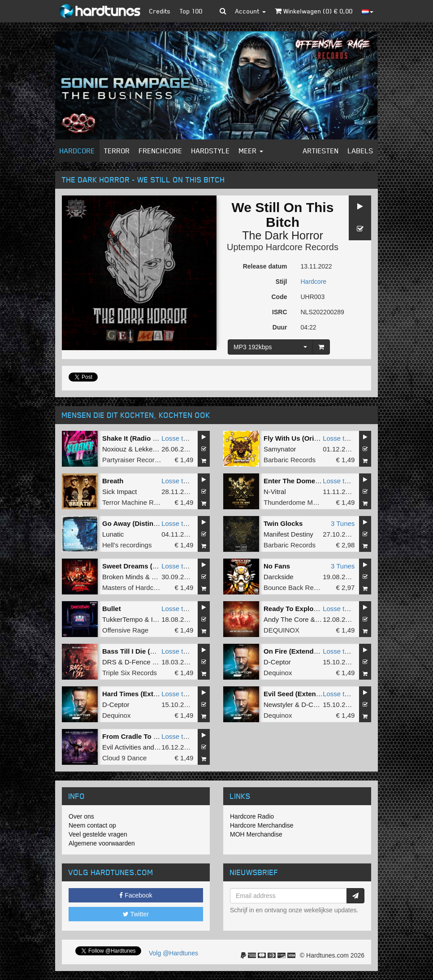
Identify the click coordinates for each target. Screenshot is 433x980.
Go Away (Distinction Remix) (148, 523)
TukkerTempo (122, 619)
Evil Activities (122, 747)
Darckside (279, 577)
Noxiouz (114, 449)
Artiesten (321, 151)
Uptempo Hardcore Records (283, 247)
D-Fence (138, 662)
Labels (361, 151)
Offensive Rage (125, 630)
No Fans (277, 566)
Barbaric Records (290, 460)
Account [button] (251, 11)
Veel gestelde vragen (98, 834)
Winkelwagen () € (314, 11)
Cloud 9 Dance (124, 758)
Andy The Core (286, 619)
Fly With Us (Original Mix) (304, 438)
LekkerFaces (154, 449)
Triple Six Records (130, 673)
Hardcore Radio (252, 816)
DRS (109, 662)
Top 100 (191, 11)
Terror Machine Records (138, 502)
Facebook (136, 895)
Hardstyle (211, 151)
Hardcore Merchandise (262, 825)
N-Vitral (275, 492)
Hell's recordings (127, 545)
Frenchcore (161, 151)
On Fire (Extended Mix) (300, 651)
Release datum (265, 266)
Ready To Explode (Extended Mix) (317, 609)
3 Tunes (343, 523)
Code (279, 297)
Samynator (280, 449)
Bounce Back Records (297, 588)
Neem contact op (92, 825)
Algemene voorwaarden (102, 843)
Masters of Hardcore (133, 588)
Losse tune (178, 438)
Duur (280, 327)
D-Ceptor (277, 662)
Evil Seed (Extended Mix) (303, 694)
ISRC (279, 312)
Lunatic (113, 534)
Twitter (136, 914)
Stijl (281, 282)
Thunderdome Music (294, 502)
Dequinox (278, 673)
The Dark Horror (283, 235)
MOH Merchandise (256, 834)
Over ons (81, 816)
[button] (223, 11)
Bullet (112, 609)
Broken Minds (123, 577)
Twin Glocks (283, 523)
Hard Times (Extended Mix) (145, 694)
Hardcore (77, 151)
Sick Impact (120, 492)
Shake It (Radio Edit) (135, 438)
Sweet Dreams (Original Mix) (148, 566)
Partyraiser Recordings (136, 460)
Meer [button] (251, 151)
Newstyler (278, 705)
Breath (113, 481)
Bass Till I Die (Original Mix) (146, 651)
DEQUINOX (281, 630)
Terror (117, 151)
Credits (160, 11)
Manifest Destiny (288, 534)
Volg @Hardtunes (173, 953)
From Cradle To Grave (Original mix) (160, 736)
